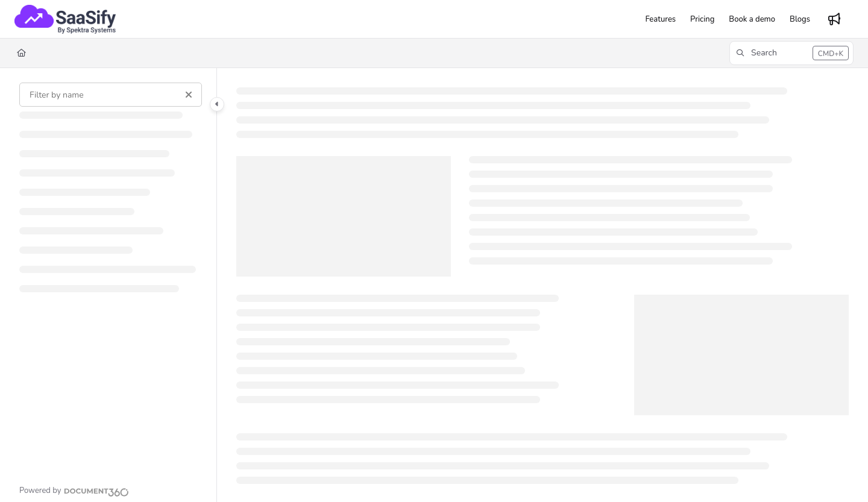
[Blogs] (800, 19)
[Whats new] (834, 19)
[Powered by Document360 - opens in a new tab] (74, 491)
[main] (542, 285)
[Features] (660, 19)
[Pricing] (702, 19)
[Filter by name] (111, 95)
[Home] (21, 53)
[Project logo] (65, 19)
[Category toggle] (217, 104)
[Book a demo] (752, 19)
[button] (791, 53)
